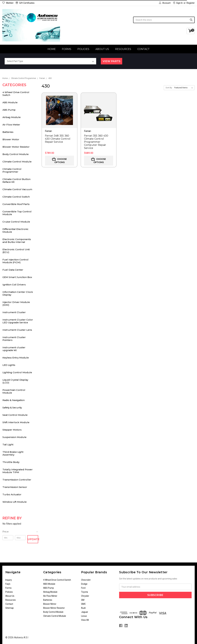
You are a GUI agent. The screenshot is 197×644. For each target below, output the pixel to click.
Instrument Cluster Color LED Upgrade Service (18, 321)
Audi (83, 608)
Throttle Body (11, 462)
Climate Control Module (17, 162)
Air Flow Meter (11, 125)
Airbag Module (12, 117)
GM (83, 600)
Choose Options (59, 161)
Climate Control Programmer (12, 170)
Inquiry (9, 580)
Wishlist (8, 3)
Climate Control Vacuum (17, 189)
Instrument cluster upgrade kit (14, 349)
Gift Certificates (25, 3)
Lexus (84, 616)
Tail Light (8, 445)
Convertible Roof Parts (16, 204)
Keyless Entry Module (16, 358)
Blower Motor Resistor (16, 147)
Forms (67, 49)
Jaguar (85, 612)
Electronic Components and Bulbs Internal (17, 241)
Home (52, 49)
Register (191, 3)
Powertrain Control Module (14, 391)
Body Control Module (16, 154)
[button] (20, 532)
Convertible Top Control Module (17, 213)
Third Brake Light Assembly (13, 453)
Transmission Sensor (15, 487)
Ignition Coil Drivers (14, 285)
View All (85, 620)
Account (165, 3)
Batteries (8, 132)
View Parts (112, 61)
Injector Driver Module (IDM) (16, 304)
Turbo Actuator (12, 494)
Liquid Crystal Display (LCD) (15, 381)
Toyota (84, 592)
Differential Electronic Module (15, 230)
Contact (143, 49)
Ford (83, 588)
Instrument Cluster (14, 312)
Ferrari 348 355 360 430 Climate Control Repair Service (58, 139)
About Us (102, 49)
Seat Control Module (15, 415)
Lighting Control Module (17, 372)
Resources (123, 49)
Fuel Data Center (13, 270)
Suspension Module (14, 437)
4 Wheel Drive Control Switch (16, 94)
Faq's (8, 584)
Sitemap (10, 608)
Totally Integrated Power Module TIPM (18, 471)
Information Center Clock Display (18, 293)
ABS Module (10, 102)
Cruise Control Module (16, 222)
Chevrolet (86, 580)
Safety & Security (12, 408)
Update (33, 539)
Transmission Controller (17, 480)
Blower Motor (11, 139)
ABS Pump (9, 110)
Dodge (84, 584)
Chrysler (85, 596)
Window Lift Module (15, 502)
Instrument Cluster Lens (17, 330)
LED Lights (9, 365)
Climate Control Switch (16, 197)
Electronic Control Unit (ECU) (16, 251)
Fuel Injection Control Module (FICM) (15, 261)
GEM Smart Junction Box (17, 277)
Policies (83, 49)
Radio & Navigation (14, 400)
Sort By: (169, 88)
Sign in (178, 3)
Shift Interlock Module (16, 422)
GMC (83, 604)
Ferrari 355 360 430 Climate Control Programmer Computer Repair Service (96, 142)
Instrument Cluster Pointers (14, 339)
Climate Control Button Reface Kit (16, 181)
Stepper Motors (12, 430)
